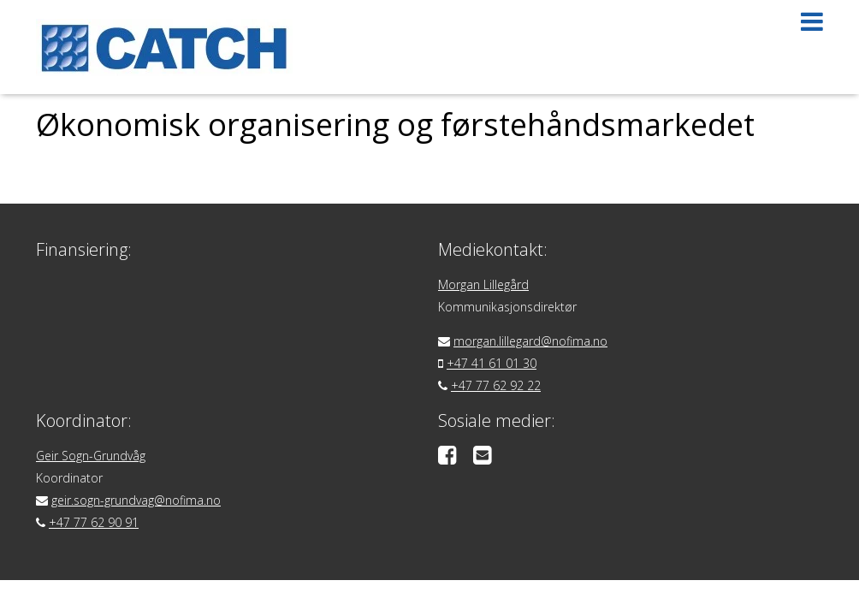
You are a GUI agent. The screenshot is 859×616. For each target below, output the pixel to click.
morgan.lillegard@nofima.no (530, 341)
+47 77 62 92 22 (496, 385)
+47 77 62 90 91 (94, 522)
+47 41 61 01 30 (492, 363)
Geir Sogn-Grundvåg (91, 456)
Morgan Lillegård (483, 284)
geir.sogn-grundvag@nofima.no (136, 500)
